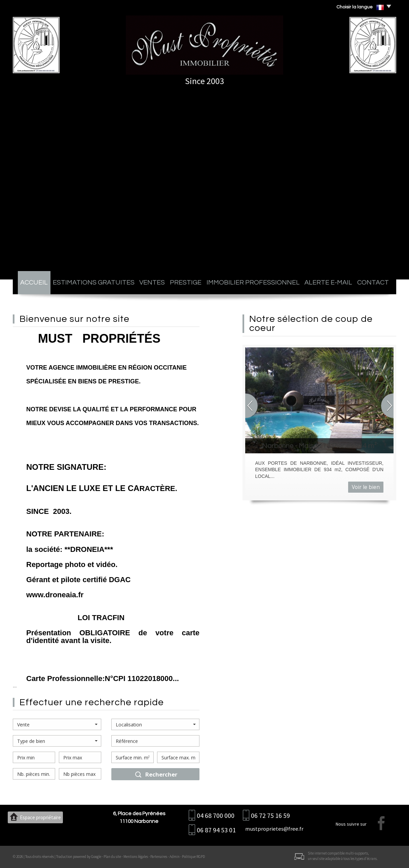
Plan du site (112, 857)
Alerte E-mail (328, 282)
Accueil (34, 282)
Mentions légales (136, 857)
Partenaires (159, 857)
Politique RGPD (193, 857)
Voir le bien (366, 487)
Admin (175, 857)
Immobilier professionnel (253, 282)
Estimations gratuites (94, 282)
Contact (373, 282)
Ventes (152, 282)
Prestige (186, 282)
